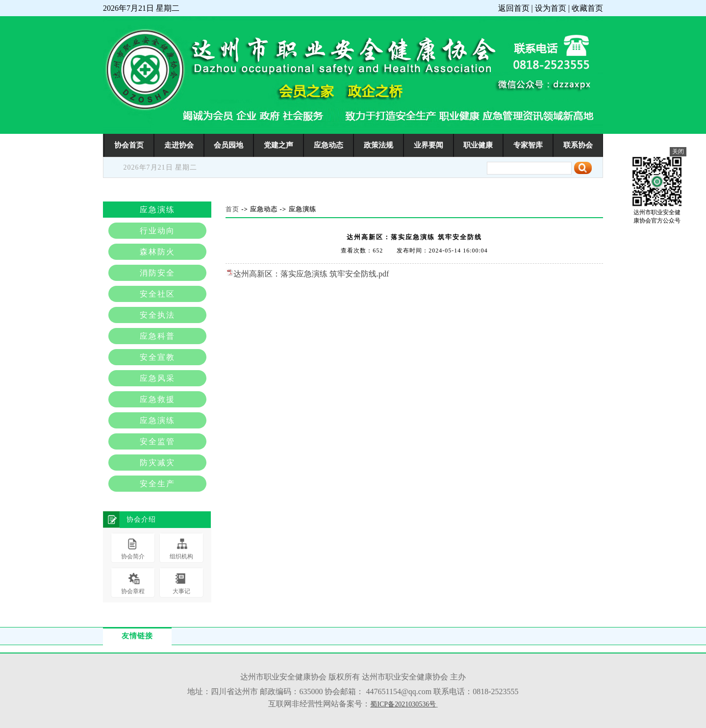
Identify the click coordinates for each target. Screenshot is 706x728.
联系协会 (578, 145)
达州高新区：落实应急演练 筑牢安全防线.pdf (311, 274)
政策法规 (378, 145)
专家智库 (528, 145)
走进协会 (179, 145)
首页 (232, 209)
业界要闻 (429, 145)
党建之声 (278, 145)
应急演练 (303, 209)
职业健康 (478, 145)
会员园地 (228, 145)
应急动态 (328, 145)
